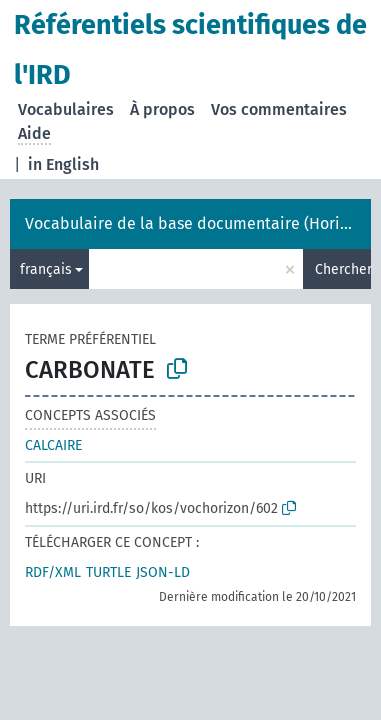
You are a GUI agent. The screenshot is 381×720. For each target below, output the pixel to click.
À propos (162, 109)
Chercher (343, 269)
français (46, 269)
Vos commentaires (279, 109)
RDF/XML (53, 572)
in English (63, 164)
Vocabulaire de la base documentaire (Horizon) (197, 223)
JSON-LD (163, 572)
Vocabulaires (66, 109)
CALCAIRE (53, 445)
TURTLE (108, 572)
